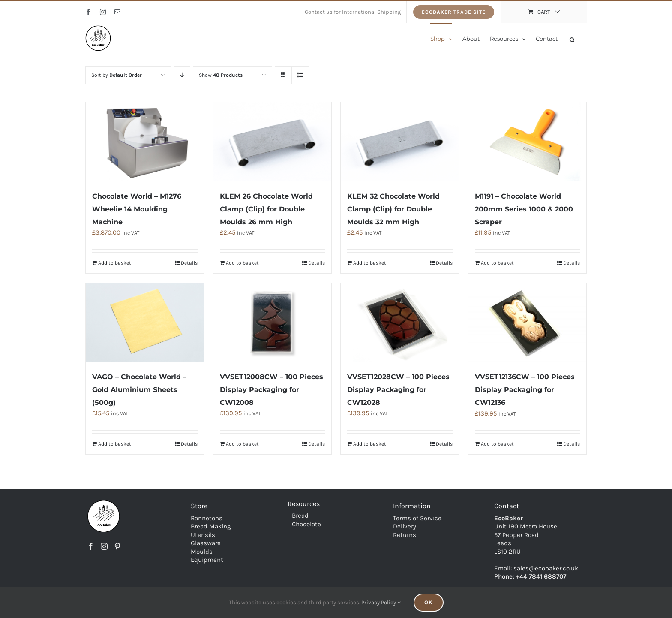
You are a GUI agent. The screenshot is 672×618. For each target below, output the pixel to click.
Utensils (203, 534)
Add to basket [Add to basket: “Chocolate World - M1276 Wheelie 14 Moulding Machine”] (115, 263)
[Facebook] (91, 546)
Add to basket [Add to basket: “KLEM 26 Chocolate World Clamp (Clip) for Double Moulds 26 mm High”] (242, 263)
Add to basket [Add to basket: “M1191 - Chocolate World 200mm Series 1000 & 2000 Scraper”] (497, 263)
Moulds (202, 551)
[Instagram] (104, 546)
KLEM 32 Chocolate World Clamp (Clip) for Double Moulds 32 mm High (393, 209)
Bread (300, 516)
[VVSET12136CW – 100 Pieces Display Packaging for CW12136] (528, 323)
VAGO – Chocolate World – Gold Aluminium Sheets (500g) (139, 390)
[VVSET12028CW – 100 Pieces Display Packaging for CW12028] (400, 323)
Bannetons (207, 518)
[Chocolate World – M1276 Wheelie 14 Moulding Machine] (145, 142)
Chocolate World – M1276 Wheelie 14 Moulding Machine (137, 209)
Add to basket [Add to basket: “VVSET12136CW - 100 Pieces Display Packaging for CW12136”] (497, 444)
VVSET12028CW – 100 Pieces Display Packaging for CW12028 (398, 390)
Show (221, 75)
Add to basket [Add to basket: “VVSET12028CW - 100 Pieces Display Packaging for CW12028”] (370, 444)
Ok (429, 602)
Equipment (207, 560)
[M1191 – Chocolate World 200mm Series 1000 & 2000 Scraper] (528, 142)
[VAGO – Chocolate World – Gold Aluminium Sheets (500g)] (145, 323)
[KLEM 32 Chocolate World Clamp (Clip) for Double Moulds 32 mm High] (400, 142)
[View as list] (300, 75)
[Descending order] (182, 75)
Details (189, 263)
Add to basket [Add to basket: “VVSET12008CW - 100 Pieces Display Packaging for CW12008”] (242, 444)
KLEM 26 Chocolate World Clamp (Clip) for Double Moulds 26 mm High (266, 209)
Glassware (206, 543)
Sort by (117, 75)
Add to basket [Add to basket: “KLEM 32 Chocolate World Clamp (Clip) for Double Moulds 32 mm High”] (370, 263)
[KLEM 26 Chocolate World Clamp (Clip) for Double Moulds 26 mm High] (273, 142)
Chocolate (306, 524)
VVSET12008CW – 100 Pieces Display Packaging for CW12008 (271, 390)
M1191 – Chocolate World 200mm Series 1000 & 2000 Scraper (524, 209)
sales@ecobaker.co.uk (546, 568)
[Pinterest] (117, 546)
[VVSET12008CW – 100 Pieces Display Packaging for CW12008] (273, 323)
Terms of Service (417, 518)
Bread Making (211, 526)
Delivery (405, 526)
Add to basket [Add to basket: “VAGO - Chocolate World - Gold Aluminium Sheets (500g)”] (115, 444)
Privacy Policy (381, 602)
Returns (405, 534)
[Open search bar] (572, 39)
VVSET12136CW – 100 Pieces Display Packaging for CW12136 (525, 390)
